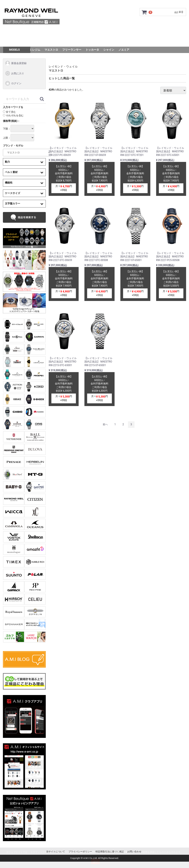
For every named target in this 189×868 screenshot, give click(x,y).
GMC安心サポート (72, 31)
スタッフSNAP (94, 41)
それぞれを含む (13, 115)
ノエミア (124, 50)
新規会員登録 (16, 63)
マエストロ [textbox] (12, 152)
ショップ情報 (132, 31)
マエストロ (51, 50)
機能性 (9, 183)
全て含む (9, 112)
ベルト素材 (11, 172)
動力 (7, 162)
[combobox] (27, 153)
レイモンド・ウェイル (63, 67)
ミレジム (35, 50)
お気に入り (14, 73)
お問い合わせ (168, 31)
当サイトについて (56, 852)
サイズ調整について (103, 31)
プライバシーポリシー (80, 852)
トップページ (21, 31)
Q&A (150, 31)
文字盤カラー (13, 203)
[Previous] (105, 424)
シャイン (109, 50)
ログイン (13, 83)
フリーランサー (72, 50)
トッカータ (92, 50)
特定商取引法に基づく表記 (110, 852)
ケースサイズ (13, 193)
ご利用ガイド (45, 31)
